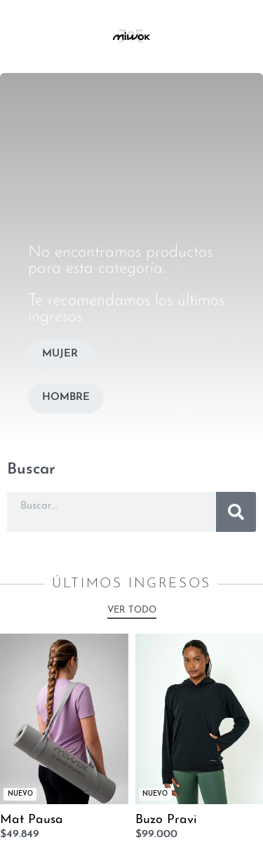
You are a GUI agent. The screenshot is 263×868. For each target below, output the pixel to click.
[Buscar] (236, 512)
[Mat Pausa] (64, 719)
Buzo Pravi (166, 820)
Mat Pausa (32, 820)
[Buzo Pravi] (200, 719)
